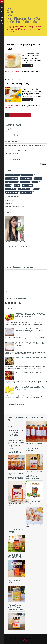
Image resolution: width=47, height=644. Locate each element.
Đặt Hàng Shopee (10, 132)
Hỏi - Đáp (35, 182)
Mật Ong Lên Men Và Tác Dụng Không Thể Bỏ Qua (31, 344)
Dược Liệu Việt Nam (26, 178)
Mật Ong (17, 185)
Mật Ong (18, 41)
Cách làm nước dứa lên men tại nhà (30, 358)
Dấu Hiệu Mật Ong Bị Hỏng (17, 83)
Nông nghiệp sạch (11, 189)
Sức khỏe (36, 189)
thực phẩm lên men (12, 192)
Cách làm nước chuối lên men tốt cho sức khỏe (30, 388)
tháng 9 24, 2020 (29, 71)
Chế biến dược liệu (27, 175)
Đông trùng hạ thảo (12, 182)
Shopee (10, 424)
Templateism (17, 640)
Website (10, 427)
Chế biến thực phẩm (12, 178)
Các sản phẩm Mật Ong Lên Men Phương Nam (18, 135)
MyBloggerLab (26, 640)
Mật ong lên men (27, 41)
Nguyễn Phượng (14, 71)
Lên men (8, 185)
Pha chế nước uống (24, 189)
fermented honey (25, 182)
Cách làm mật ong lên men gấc (28, 372)
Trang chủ (8, 129)
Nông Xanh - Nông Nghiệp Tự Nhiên (15, 206)
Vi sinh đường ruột (26, 192)
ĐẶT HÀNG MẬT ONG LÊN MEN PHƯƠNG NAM (18, 292)
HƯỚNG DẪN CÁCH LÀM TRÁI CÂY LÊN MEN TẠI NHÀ (30, 315)
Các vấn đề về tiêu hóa (13, 175)
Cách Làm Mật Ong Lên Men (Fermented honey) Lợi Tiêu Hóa (28, 330)
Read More (27, 65)
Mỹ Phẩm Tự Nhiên (11, 200)
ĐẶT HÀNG (38, 178)
